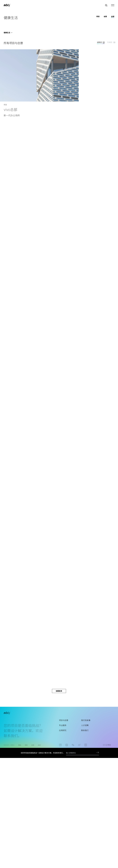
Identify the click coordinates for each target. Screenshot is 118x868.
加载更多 (59, 691)
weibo (79, 747)
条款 (26, 746)
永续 (39, 746)
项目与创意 (64, 724)
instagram (67, 747)
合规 (33, 746)
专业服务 (63, 729)
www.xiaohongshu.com (86, 747)
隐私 (20, 746)
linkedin (60, 747)
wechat (73, 747)
